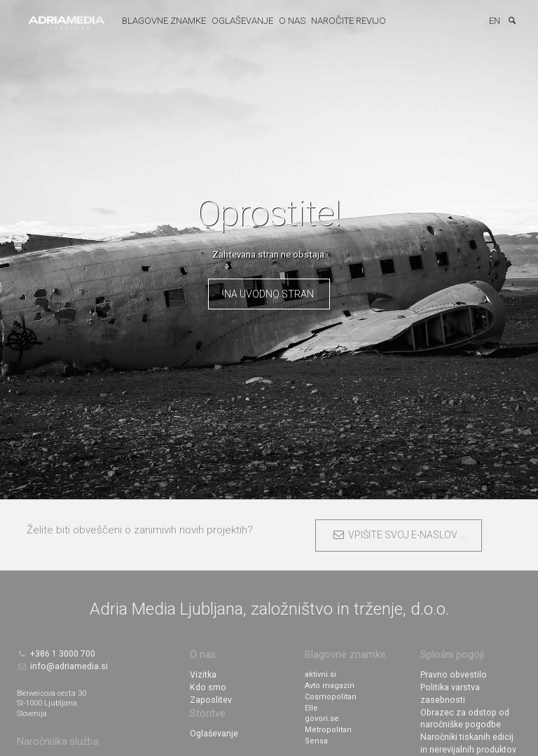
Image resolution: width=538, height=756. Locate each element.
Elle (311, 707)
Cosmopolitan (331, 695)
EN (495, 21)
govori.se (322, 718)
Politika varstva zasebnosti (469, 685)
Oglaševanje (238, 21)
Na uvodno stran (269, 294)
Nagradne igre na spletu (465, 751)
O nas (288, 21)
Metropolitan (328, 728)
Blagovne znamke (160, 21)
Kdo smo (207, 685)
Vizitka (202, 674)
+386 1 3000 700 (51, 652)
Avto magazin (330, 685)
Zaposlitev (209, 695)
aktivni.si (320, 674)
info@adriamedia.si (59, 662)
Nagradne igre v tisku (460, 740)
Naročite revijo (344, 21)
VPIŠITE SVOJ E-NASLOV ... (399, 535)
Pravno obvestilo (451, 674)
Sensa (316, 740)
